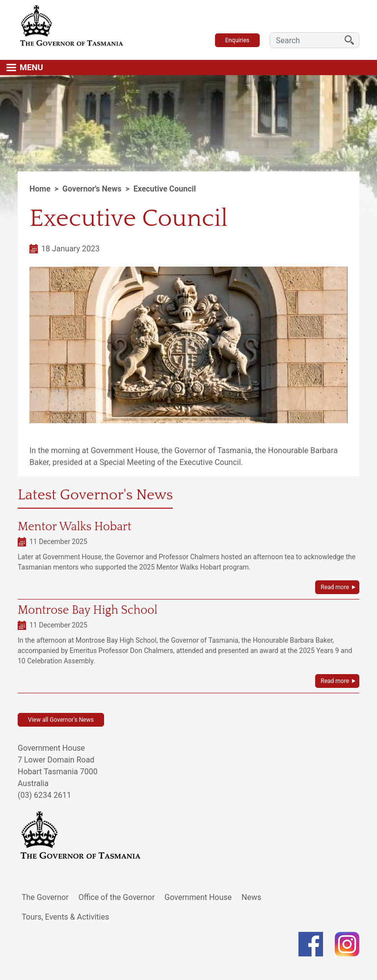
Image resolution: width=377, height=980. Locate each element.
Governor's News (92, 189)
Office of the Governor (117, 897)
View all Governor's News (61, 720)
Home (40, 189)
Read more (335, 587)
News (251, 897)
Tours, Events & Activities (65, 917)
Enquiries (237, 40)
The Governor (45, 897)
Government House (198, 897)
